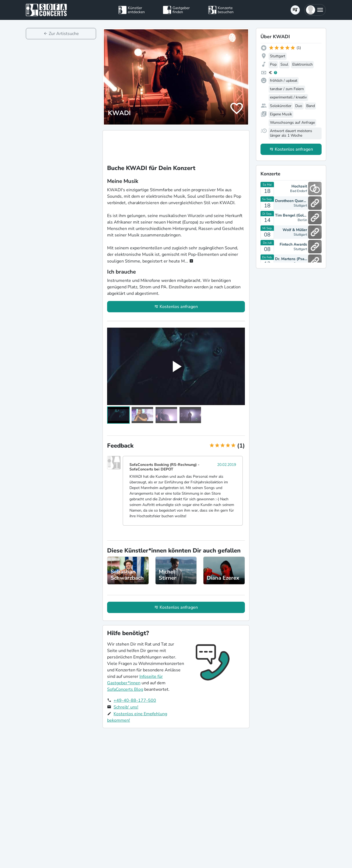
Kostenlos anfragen (179, 307)
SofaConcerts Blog (125, 689)
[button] (315, 10)
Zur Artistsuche (64, 34)
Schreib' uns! (126, 707)
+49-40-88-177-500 (135, 700)
